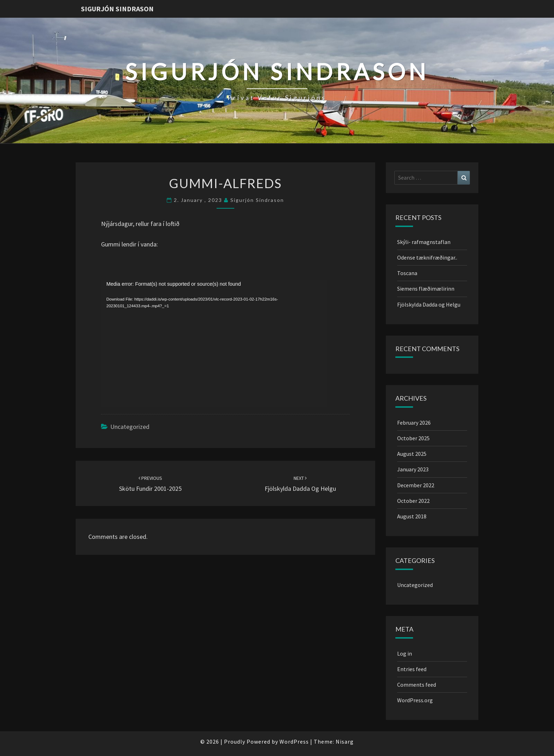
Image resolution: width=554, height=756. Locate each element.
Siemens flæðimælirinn (426, 289)
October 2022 (413, 501)
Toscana (407, 273)
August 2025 (412, 454)
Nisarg (345, 742)
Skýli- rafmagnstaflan (424, 242)
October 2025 (413, 438)
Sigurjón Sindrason (117, 9)
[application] (214, 343)
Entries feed (412, 669)
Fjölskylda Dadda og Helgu (429, 304)
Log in (405, 653)
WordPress (294, 742)
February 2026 (414, 423)
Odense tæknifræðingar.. (427, 257)
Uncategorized (130, 427)
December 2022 (416, 485)
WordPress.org (415, 700)
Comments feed (417, 685)
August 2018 (412, 516)
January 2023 (413, 469)
